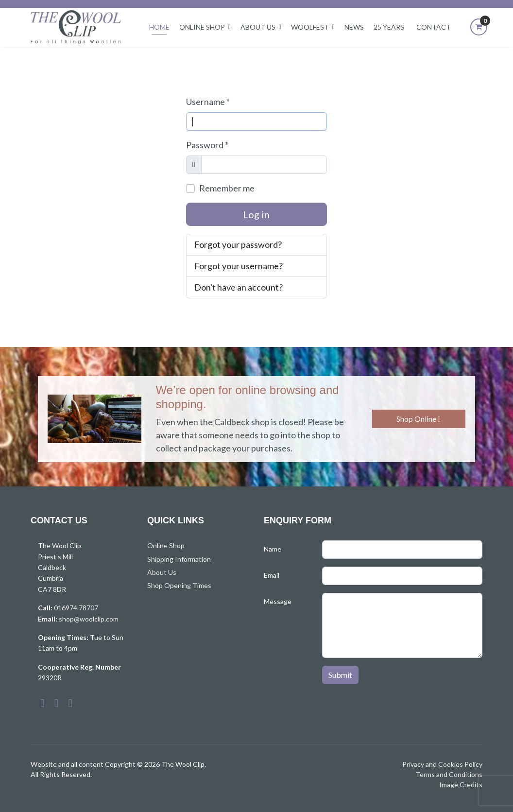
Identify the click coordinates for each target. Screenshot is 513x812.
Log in (256, 214)
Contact (434, 27)
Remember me (227, 188)
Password (207, 145)
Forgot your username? (239, 266)
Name (273, 549)
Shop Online (419, 419)
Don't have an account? (239, 287)
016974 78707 (76, 608)
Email (272, 575)
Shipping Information (179, 559)
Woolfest (310, 27)
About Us (258, 27)
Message (278, 601)
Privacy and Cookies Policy (442, 764)
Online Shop (202, 27)
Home (159, 27)
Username (208, 102)
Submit (340, 675)
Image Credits (461, 785)
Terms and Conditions (449, 774)
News (354, 27)
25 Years (389, 27)
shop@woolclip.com (89, 619)
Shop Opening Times (179, 585)
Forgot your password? (238, 244)
